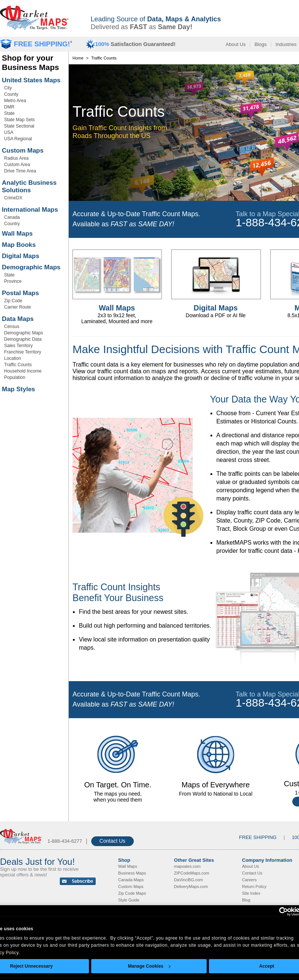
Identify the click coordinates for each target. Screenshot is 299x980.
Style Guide (129, 900)
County (11, 94)
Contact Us (112, 841)
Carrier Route (18, 307)
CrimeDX (13, 198)
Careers (249, 880)
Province (13, 281)
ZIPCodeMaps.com (192, 873)
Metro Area (15, 101)
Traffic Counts (18, 365)
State (9, 113)
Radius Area (16, 158)
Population (15, 377)
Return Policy (254, 886)
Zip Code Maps (132, 893)
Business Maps (132, 873)
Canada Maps (131, 880)
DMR (9, 107)
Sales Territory (18, 346)
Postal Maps (20, 293)
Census (12, 327)
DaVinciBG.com (189, 880)
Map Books (19, 245)
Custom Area (17, 165)
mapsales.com (187, 866)
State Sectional (19, 126)
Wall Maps (17, 234)
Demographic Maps (31, 267)
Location (13, 358)
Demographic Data (23, 339)
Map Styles (19, 389)
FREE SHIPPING (258, 837)
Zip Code (13, 301)
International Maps (30, 210)
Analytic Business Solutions (29, 186)
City (8, 88)
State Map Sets (19, 120)
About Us (236, 44)
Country (12, 224)
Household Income (23, 371)
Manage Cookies (149, 966)
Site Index (251, 893)
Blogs (261, 44)
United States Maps (31, 80)
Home (78, 58)
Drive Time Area (20, 171)
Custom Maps (23, 151)
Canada (12, 217)
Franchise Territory (23, 352)
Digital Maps (21, 256)
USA (9, 132)
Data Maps (18, 319)
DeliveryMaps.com (191, 886)
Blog (246, 900)
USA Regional (18, 139)
